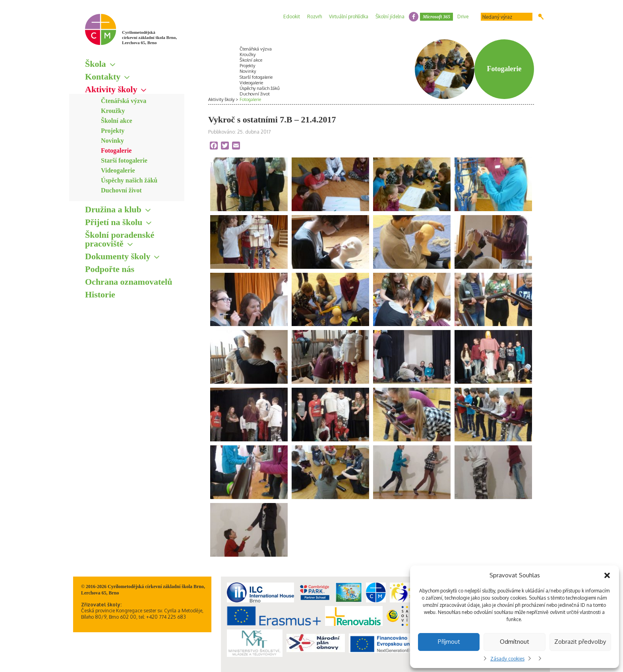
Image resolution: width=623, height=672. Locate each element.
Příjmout (449, 642)
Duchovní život (121, 190)
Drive (463, 17)
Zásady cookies (507, 659)
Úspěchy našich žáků (129, 180)
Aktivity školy (111, 89)
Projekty (113, 131)
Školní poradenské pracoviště (120, 239)
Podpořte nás (110, 269)
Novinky (112, 141)
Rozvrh (314, 17)
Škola (96, 64)
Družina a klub (113, 209)
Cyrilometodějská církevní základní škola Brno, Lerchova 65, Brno (149, 37)
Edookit (292, 17)
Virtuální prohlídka (349, 17)
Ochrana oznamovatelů (129, 282)
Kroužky (113, 111)
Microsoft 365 (436, 17)
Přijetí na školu (114, 222)
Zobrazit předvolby (580, 642)
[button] (607, 575)
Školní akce (117, 121)
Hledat (541, 17)
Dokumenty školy (118, 256)
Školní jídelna (390, 17)
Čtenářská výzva (124, 101)
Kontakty (103, 77)
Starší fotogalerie (124, 160)
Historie (100, 294)
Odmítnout (515, 642)
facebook (414, 17)
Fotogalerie (116, 151)
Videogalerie (118, 170)
